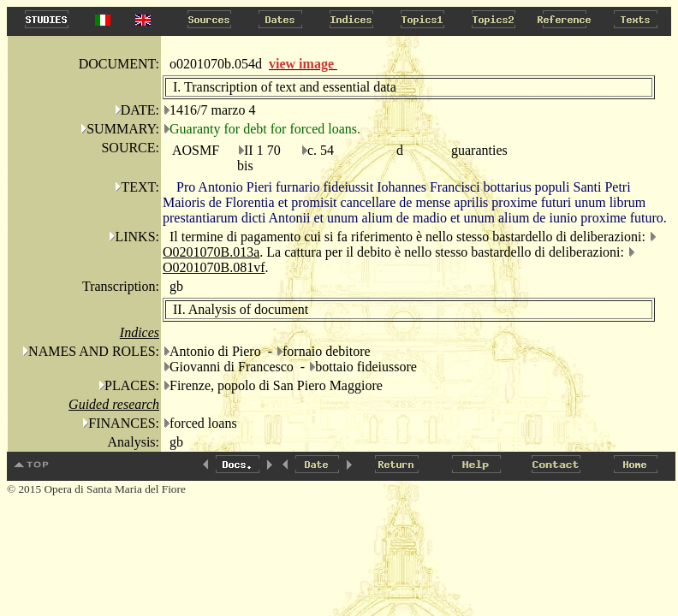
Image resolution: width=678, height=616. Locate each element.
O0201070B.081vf (214, 267)
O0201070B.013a (211, 252)
